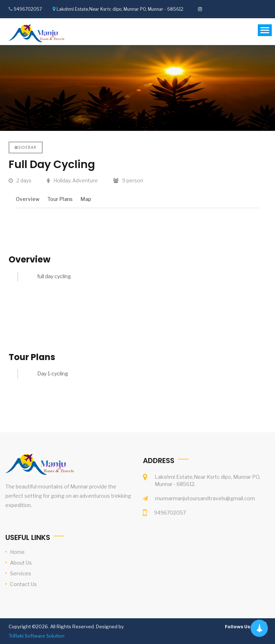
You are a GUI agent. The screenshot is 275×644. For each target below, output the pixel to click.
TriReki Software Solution (37, 636)
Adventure (85, 180)
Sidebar (26, 147)
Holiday (62, 180)
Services (21, 573)
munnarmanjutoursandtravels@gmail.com (205, 498)
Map (86, 199)
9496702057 (28, 9)
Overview (28, 199)
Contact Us (23, 584)
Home (17, 552)
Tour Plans (60, 199)
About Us (21, 563)
